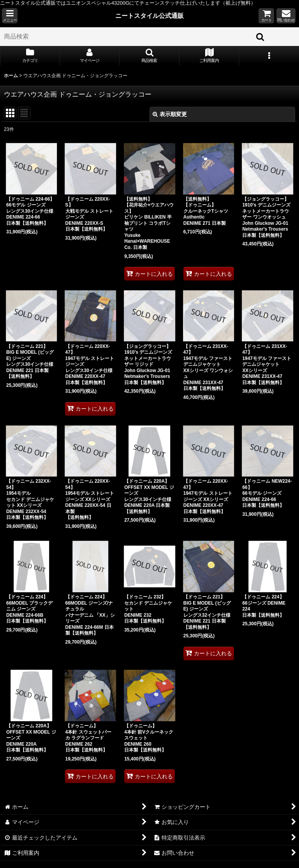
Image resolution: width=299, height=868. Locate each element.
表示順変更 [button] (170, 114)
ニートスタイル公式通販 (149, 16)
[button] (10, 16)
